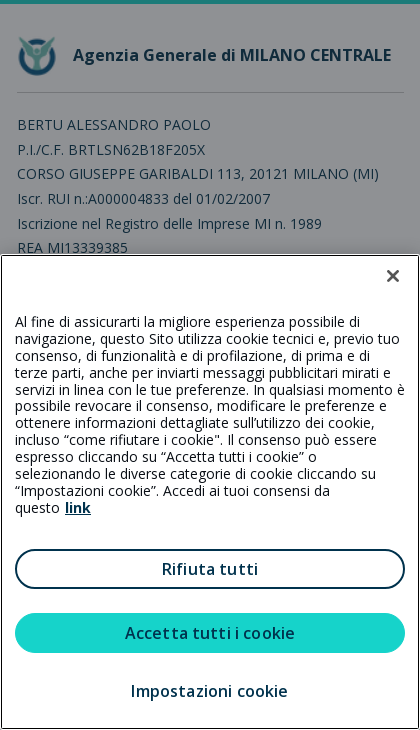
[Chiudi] (393, 276)
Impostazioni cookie (209, 691)
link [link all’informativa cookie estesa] (78, 507)
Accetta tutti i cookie (210, 633)
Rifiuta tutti (210, 569)
